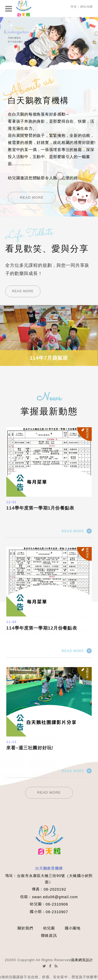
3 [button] (9, 35)
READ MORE (32, 197)
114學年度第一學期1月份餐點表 (40, 508)
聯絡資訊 (49, 935)
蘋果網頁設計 (82, 960)
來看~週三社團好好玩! (30, 748)
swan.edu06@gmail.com (55, 897)
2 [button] (9, 29)
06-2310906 (57, 904)
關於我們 (25, 928)
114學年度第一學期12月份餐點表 (42, 628)
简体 (74, 7)
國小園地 (73, 928)
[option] (49, 43)
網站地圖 (87, 7)
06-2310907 (57, 912)
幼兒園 (49, 928)
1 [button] (9, 22)
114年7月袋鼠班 (49, 358)
